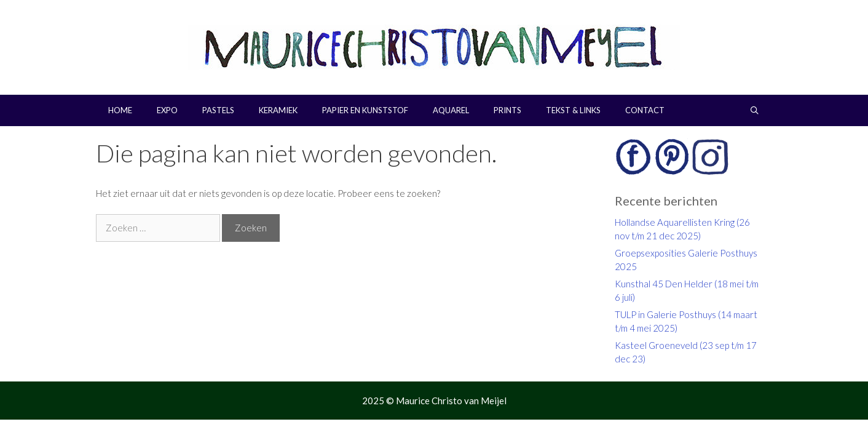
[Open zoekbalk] (755, 110)
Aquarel (451, 110)
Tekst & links (573, 110)
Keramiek (278, 110)
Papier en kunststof (365, 110)
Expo (167, 110)
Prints (507, 110)
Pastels (218, 110)
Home (120, 110)
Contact (645, 110)
